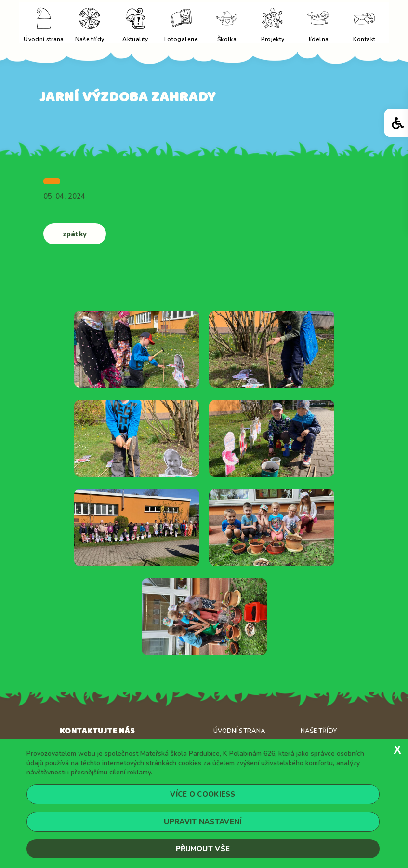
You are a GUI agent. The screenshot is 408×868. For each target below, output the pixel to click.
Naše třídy (319, 731)
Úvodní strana (240, 731)
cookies (190, 763)
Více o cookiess (203, 794)
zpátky (75, 233)
